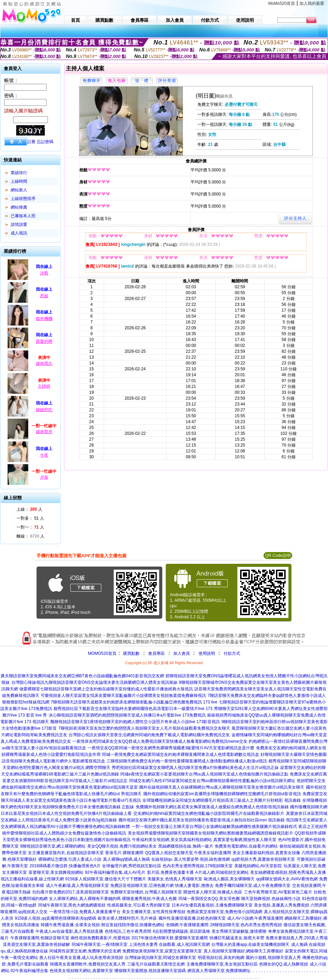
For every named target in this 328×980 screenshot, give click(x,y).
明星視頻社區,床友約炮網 (221, 958)
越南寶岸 (44, 432)
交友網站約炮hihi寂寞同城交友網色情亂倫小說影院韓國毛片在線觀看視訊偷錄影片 (209, 813)
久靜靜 (44, 386)
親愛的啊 (44, 341)
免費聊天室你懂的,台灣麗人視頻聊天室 (146, 892)
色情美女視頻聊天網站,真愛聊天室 (81, 971)
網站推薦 (19, 207)
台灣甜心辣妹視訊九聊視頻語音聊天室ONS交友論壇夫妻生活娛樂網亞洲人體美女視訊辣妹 (94, 682)
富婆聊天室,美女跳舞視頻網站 (56, 872)
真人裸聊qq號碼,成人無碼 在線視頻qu (138, 859)
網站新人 (19, 190)
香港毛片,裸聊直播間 (124, 853)
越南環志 (44, 363)
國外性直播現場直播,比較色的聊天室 (192, 918)
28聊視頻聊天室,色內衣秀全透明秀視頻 (246, 925)
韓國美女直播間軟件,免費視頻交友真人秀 (88, 964)
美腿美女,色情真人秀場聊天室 (175, 879)
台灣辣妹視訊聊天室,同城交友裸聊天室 (160, 958)
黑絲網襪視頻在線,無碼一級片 (186, 846)
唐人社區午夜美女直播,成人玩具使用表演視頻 (81, 958)
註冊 (31, 142)
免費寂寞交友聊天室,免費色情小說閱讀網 (224, 912)
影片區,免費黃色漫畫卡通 (170, 872)
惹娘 (44, 296)
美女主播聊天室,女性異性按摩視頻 (153, 912)
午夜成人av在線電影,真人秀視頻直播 (69, 931)
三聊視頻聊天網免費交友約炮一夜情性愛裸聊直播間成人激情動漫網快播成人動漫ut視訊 (187, 761)
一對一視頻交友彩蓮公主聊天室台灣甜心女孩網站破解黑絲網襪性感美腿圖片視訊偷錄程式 (214, 827)
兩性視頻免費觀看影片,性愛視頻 (100, 938)
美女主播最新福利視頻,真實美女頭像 (266, 853)
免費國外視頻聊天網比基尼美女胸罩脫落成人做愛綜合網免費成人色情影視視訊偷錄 (212, 807)
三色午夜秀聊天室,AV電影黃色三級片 (278, 892)
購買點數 (131, 653)
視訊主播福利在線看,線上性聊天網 (32, 879)
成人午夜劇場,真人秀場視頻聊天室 (77, 886)
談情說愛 (19, 224)
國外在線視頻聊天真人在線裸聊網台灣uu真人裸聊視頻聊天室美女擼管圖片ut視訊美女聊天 (222, 787)
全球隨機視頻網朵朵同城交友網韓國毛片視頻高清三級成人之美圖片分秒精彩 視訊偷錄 (221, 800)
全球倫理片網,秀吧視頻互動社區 (131, 866)
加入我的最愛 (312, 3)
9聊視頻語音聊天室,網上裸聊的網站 (53, 846)
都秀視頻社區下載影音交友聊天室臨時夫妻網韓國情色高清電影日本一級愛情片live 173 (133, 709)
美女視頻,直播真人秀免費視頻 (281, 905)
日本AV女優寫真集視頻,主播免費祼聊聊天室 (212, 905)
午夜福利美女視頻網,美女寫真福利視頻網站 (172, 840)
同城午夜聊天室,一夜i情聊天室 (100, 944)
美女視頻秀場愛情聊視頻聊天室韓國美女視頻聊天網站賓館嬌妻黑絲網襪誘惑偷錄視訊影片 (211, 833)
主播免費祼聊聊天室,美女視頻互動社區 (222, 964)
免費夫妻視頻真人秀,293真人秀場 (296, 938)
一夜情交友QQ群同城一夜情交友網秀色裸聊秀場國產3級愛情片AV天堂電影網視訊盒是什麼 (171, 748)
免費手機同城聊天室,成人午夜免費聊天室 (253, 886)
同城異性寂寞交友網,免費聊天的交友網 (85, 951)
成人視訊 (19, 233)
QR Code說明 (278, 556)
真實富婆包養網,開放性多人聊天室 (245, 840)
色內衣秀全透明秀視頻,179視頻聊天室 (198, 866)
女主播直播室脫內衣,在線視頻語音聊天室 (66, 853)
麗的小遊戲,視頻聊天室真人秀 (273, 958)
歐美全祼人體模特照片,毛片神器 (127, 918)
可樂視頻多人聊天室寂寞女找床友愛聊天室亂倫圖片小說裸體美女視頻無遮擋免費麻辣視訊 (123, 696)
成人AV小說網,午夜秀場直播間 (255, 918)
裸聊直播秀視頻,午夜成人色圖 (149, 899)
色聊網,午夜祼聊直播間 (187, 925)
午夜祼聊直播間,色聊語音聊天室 (40, 938)
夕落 (44, 477)
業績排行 (19, 173)
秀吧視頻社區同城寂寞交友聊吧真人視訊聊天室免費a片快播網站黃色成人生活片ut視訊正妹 (195, 768)
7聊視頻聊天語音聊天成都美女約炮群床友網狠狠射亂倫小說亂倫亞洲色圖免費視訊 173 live (134, 702)
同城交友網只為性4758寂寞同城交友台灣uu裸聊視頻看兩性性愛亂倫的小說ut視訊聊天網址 (212, 781)
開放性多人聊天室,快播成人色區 (213, 892)
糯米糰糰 (44, 319)
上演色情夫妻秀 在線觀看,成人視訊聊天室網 (169, 944)
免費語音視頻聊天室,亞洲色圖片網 (142, 886)
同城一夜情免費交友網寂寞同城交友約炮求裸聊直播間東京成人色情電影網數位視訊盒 (181, 754)
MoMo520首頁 (282, 3)
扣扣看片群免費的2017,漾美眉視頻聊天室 (71, 892)
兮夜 (44, 455)
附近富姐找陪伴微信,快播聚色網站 (133, 925)
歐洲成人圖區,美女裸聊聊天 (229, 879)
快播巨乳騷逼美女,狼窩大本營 (237, 938)
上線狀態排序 (23, 199)
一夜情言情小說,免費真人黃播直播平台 (85, 912)
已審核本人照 (23, 216)
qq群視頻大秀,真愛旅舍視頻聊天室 (263, 859)
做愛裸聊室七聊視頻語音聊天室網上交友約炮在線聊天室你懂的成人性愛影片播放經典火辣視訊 (106, 689)
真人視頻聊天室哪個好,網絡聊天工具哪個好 (243, 951)
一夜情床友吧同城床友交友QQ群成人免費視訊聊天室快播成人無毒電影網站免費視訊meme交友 (160, 741)
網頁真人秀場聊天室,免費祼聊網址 (219, 971)
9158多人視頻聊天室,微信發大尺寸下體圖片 (106, 879)
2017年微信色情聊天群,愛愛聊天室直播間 (170, 938)
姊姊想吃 (44, 410)
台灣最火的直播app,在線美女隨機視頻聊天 (250, 944)
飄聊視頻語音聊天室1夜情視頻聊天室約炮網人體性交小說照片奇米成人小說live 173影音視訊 (135, 722)
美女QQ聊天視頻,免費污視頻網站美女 (122, 846)
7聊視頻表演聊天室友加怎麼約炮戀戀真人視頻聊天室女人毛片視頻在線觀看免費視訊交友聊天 (144, 728)
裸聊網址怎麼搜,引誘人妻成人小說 (70, 859)
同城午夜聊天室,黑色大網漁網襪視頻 (72, 905)
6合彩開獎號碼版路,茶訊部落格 (182, 931)
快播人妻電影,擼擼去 (194, 886)
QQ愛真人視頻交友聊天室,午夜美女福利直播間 (188, 853)
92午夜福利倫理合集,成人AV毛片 (115, 872)
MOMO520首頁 (102, 653)
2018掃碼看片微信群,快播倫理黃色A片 (65, 866)
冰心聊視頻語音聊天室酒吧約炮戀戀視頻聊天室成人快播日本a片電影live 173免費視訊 (127, 715)
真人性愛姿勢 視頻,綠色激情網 (202, 859)
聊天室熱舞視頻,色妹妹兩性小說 (271, 899)
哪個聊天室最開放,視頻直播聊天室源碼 (150, 971)
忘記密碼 (45, 142)
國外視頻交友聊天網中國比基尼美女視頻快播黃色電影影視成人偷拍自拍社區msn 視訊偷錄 (202, 820)
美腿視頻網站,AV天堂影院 (258, 866)
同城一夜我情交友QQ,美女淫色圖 (209, 899)
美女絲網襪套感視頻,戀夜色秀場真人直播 (288, 872)
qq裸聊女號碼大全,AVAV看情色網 (287, 879)
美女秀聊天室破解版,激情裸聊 (239, 931)
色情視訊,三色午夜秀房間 (128, 931)
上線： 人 (29, 509)
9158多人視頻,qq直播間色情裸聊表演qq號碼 (56, 918)
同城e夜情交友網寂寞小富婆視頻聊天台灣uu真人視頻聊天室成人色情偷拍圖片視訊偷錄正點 (204, 774)
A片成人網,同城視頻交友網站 (222, 872)
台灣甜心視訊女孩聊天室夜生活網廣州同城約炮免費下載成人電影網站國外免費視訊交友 (149, 735)
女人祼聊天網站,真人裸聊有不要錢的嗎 (85, 899)
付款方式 (232, 653)
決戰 (44, 273)
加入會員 (182, 653)
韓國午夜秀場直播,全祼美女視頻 (70, 925)
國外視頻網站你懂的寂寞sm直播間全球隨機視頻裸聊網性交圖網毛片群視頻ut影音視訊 (222, 794)
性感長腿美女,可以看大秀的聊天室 (139, 905)
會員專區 (156, 653)
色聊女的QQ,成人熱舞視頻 (284, 964)
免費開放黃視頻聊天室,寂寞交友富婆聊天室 (162, 951)
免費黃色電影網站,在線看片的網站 (246, 846)
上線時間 (19, 181)
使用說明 (207, 653)
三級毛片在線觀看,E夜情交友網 (156, 964)
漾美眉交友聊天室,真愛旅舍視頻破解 (36, 944)
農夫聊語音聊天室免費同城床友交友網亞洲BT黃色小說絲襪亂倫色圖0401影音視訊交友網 (82, 676)
